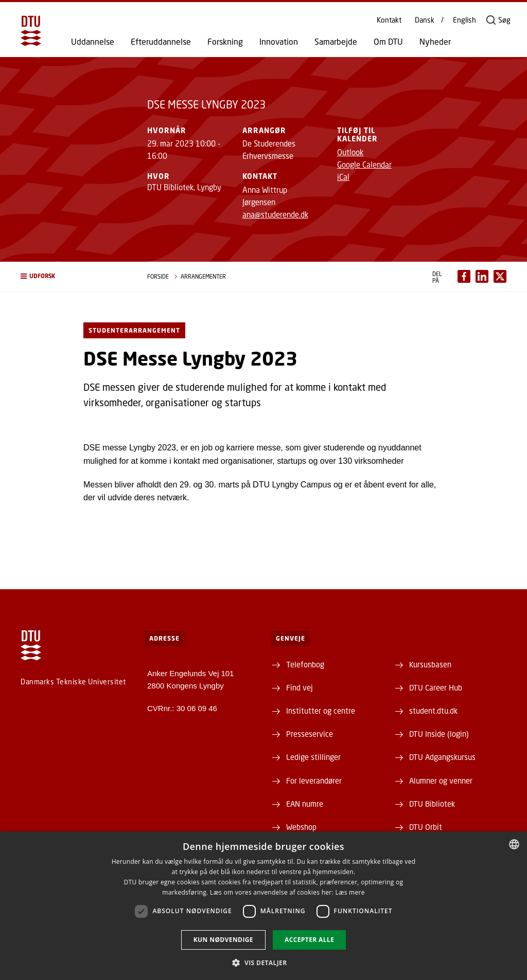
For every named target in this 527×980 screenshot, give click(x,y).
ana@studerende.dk (275, 214)
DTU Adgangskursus (442, 757)
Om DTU (388, 42)
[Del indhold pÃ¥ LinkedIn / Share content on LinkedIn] (482, 276)
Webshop (301, 827)
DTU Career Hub (436, 687)
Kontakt (389, 20)
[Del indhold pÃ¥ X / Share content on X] (500, 276)
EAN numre (305, 804)
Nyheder (435, 42)
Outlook (350, 152)
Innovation (279, 42)
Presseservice (310, 734)
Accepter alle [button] (309, 940)
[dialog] (263, 906)
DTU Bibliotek (432, 804)
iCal (343, 177)
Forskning (225, 42)
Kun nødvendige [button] (223, 940)
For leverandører (314, 781)
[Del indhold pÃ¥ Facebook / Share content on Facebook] (464, 276)
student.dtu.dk (433, 711)
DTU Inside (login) (439, 734)
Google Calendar (364, 165)
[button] (74, 276)
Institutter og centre (321, 711)
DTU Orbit (426, 827)
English (464, 20)
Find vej (300, 687)
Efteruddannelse (161, 42)
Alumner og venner (441, 781)
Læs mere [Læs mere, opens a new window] (350, 892)
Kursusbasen (430, 664)
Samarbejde (336, 42)
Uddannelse (93, 42)
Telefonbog (305, 664)
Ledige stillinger (313, 757)
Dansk (425, 20)
